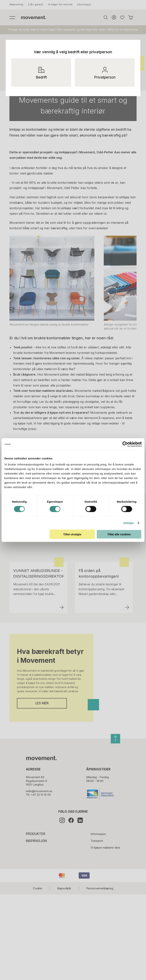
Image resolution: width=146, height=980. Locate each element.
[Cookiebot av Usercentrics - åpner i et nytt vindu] (128, 444)
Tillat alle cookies (119, 534)
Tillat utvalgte (72, 534)
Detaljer (129, 523)
